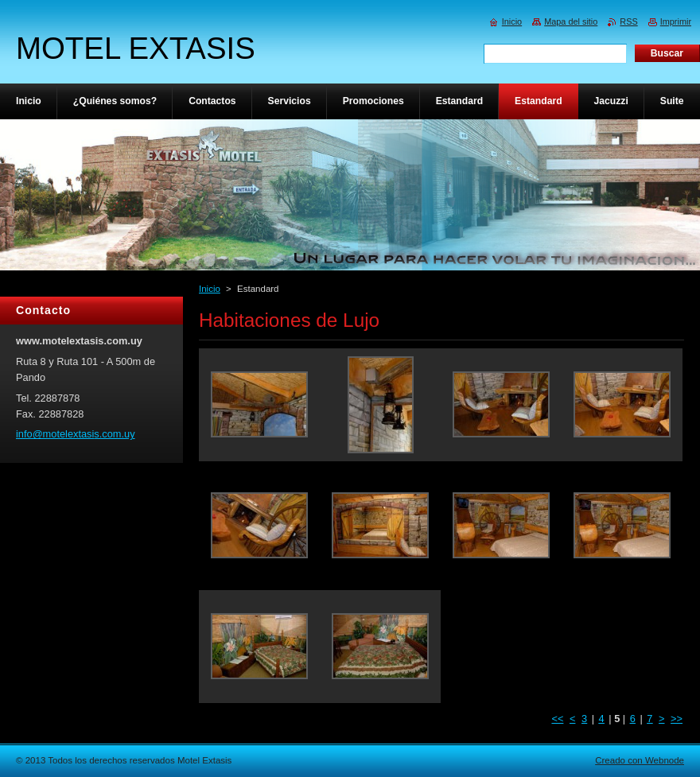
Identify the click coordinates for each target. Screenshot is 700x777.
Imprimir (676, 21)
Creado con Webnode (640, 760)
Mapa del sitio (571, 21)
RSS (628, 21)
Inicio (210, 289)
